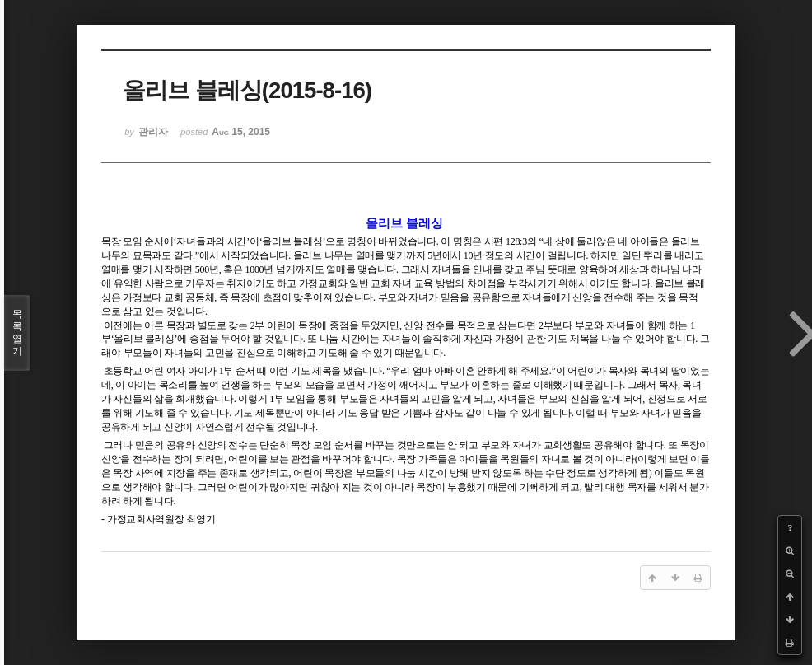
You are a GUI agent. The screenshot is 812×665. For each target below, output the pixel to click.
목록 (17, 333)
